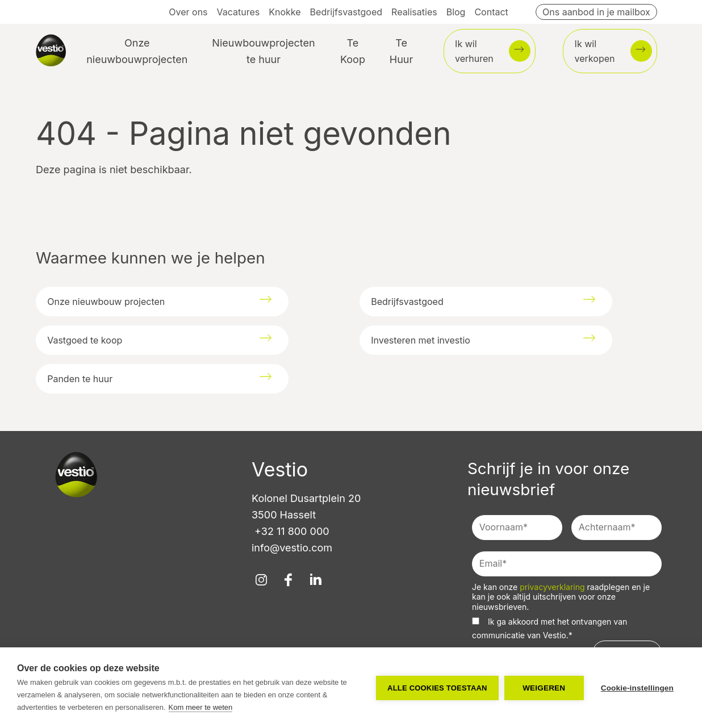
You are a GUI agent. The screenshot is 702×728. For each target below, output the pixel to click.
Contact (491, 12)
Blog (456, 12)
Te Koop (353, 51)
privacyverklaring (553, 587)
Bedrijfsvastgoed (346, 12)
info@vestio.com (292, 548)
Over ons (188, 12)
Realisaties (414, 12)
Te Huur (401, 51)
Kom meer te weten (201, 707)
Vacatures (239, 12)
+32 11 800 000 (291, 531)
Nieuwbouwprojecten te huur (263, 51)
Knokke (285, 12)
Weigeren (544, 688)
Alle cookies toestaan (437, 688)
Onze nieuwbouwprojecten (137, 51)
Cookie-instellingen (637, 688)
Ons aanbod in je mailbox (596, 12)
